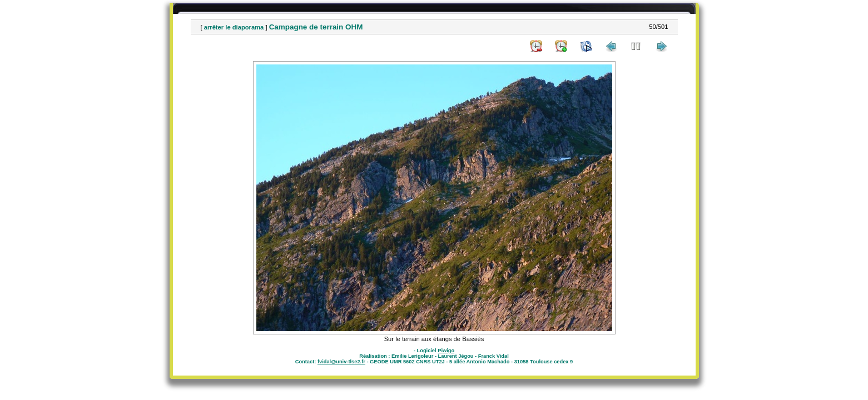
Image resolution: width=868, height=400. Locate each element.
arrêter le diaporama (234, 27)
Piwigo (446, 351)
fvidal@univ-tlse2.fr (341, 362)
